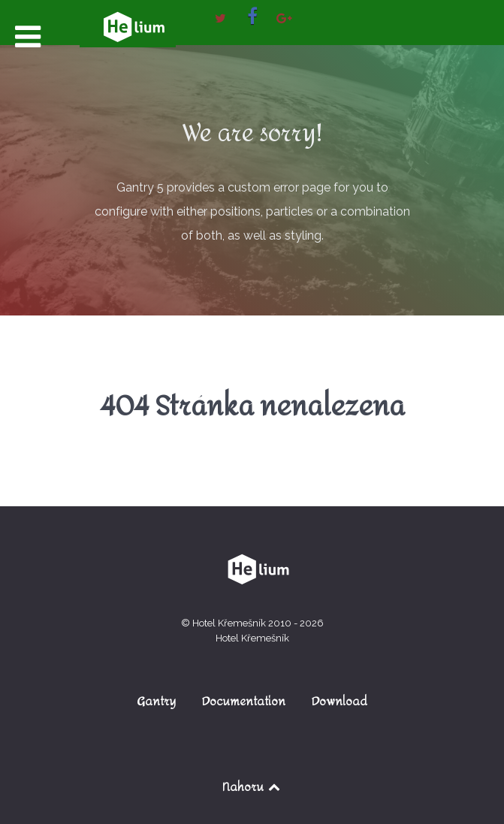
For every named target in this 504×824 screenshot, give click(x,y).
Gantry (156, 701)
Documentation (244, 701)
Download (340, 701)
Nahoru (252, 787)
